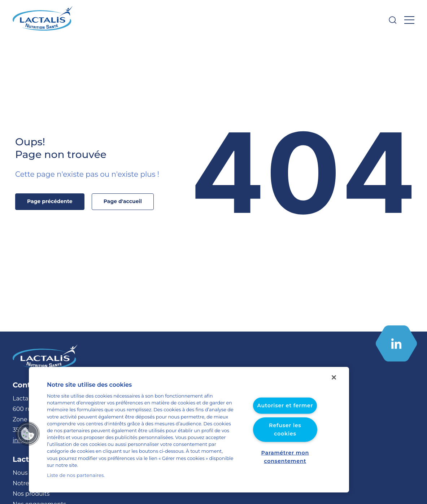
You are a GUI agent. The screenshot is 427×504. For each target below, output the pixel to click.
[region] (189, 433)
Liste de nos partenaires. (73, 475)
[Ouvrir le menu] (409, 20)
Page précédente (54, 201)
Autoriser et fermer (285, 413)
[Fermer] (334, 385)
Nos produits (29, 494)
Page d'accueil (123, 201)
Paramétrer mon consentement (285, 457)
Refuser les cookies (285, 433)
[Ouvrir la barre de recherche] (393, 20)
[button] (28, 437)
